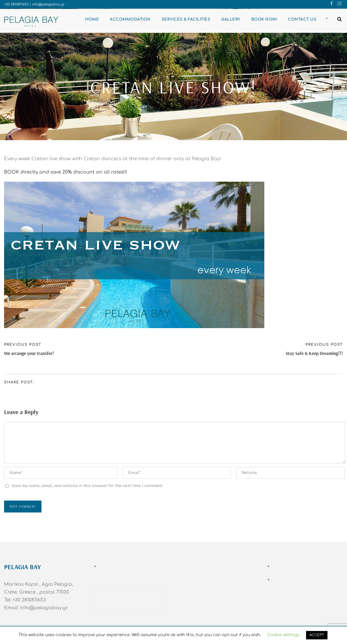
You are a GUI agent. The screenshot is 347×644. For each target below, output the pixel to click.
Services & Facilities (186, 19)
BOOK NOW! (264, 19)
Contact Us (302, 19)
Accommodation (130, 19)
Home (92, 19)
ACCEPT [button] (317, 635)
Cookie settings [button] (283, 635)
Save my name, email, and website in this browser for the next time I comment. (87, 486)
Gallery (231, 19)
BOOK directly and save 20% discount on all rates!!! (66, 172)
